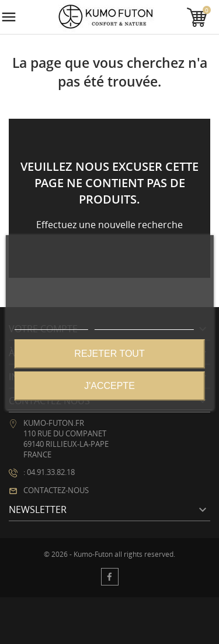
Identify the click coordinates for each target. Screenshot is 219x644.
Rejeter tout (109, 354)
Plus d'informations (51, 324)
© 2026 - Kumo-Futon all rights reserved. (109, 555)
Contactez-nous (56, 490)
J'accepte (109, 386)
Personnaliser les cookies (144, 324)
